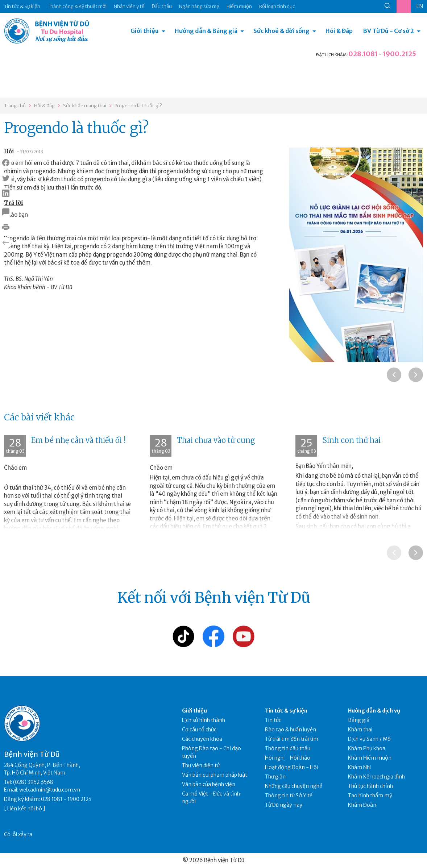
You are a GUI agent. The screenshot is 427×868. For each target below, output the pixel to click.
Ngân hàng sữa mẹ (199, 6)
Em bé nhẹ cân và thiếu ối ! (78, 440)
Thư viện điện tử (201, 765)
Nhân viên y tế (129, 6)
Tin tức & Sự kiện (22, 6)
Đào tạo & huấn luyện (291, 730)
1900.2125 (399, 54)
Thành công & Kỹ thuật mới (77, 6)
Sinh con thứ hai (352, 440)
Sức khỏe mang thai (85, 106)
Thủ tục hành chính (370, 786)
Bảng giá (359, 720)
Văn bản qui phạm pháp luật (215, 775)
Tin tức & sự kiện (286, 711)
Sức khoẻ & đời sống (281, 31)
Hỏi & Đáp (339, 31)
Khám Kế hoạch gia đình (376, 777)
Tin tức (273, 720)
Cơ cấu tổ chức (199, 730)
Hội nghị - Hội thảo (288, 758)
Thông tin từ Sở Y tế (289, 796)
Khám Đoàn (362, 805)
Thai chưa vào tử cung (216, 440)
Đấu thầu (162, 6)
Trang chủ (15, 106)
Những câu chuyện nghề (294, 786)
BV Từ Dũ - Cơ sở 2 (389, 31)
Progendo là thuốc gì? (138, 106)
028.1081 (363, 54)
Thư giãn (275, 777)
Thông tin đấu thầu (288, 748)
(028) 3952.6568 (33, 782)
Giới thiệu (145, 31)
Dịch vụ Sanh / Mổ (369, 739)
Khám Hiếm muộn (370, 758)
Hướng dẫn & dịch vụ (374, 711)
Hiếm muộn (239, 6)
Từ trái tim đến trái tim (292, 739)
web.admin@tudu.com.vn (50, 790)
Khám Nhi (359, 767)
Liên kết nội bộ (25, 809)
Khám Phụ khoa (367, 748)
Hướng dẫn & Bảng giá (206, 31)
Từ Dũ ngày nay (284, 805)
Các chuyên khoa (202, 739)
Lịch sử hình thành (204, 720)
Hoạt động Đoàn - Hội (291, 767)
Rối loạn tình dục (277, 6)
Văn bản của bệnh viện (209, 784)
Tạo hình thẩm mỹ (370, 796)
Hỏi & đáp (44, 106)
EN (420, 6)
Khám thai (360, 730)
